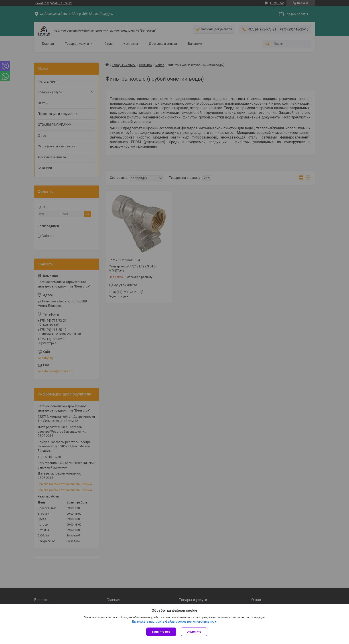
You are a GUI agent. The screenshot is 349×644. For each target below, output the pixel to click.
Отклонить (194, 632)
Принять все (161, 632)
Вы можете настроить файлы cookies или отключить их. (173, 622)
